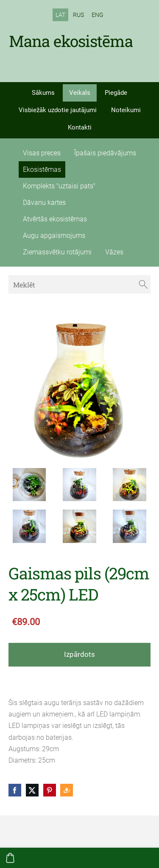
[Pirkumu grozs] (10, 858)
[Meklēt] (79, 284)
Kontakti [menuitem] (80, 127)
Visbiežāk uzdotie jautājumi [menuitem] (58, 110)
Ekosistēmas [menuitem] (42, 169)
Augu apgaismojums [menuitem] (54, 236)
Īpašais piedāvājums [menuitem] (105, 153)
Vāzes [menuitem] (114, 252)
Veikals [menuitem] (80, 93)
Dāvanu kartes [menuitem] (44, 203)
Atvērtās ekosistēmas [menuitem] (55, 219)
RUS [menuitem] (78, 15)
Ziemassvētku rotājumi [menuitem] (57, 252)
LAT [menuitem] (60, 15)
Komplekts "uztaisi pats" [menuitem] (59, 186)
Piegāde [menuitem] (116, 93)
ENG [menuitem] (98, 15)
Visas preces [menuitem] (42, 153)
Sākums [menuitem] (43, 93)
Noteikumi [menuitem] (126, 110)
